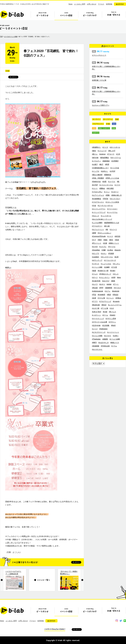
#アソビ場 (104, 308)
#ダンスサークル (107, 257)
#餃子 (101, 164)
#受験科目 (108, 175)
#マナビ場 (101, 298)
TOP (1, 37)
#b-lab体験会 (97, 199)
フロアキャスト (98, 124)
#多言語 (117, 236)
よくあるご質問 (80, 4)
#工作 (118, 154)
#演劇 (104, 250)
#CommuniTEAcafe (99, 236)
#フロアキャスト (98, 202)
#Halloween (103, 329)
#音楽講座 (96, 346)
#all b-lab (95, 158)
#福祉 (105, 240)
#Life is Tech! (97, 312)
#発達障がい (96, 147)
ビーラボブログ (90, 15)
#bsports (118, 250)
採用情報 (109, 4)
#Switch (112, 315)
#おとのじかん (97, 349)
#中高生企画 (105, 346)
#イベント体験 (97, 267)
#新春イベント (114, 243)
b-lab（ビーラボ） (12, 14)
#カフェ (108, 291)
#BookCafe (96, 305)
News (70, 4)
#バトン (107, 192)
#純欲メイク (115, 343)
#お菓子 (95, 164)
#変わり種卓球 (97, 175)
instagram (117, 621)
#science (102, 154)
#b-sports (116, 301)
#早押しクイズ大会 (112, 178)
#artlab (109, 284)
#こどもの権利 (97, 223)
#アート (116, 284)
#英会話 (115, 295)
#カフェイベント (98, 230)
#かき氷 (95, 247)
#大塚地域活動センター (100, 168)
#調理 (94, 233)
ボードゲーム (108, 119)
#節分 (111, 240)
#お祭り (116, 336)
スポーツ (96, 133)
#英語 (109, 295)
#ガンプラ (96, 253)
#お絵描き (96, 257)
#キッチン (116, 264)
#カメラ (95, 284)
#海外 (100, 240)
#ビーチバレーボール (105, 206)
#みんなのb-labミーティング (102, 219)
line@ (125, 621)
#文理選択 (115, 161)
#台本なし (104, 171)
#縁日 (94, 151)
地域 (114, 124)
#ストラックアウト (99, 209)
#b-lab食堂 (101, 295)
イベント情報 (66, 15)
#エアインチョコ (98, 195)
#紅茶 (116, 257)
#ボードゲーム (116, 158)
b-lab (8, 71)
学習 (94, 128)
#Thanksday (96, 339)
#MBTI (94, 343)
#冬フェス (113, 312)
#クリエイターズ (110, 260)
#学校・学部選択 (98, 178)
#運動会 (102, 188)
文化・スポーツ (104, 128)
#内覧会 (118, 298)
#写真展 (111, 253)
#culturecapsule (98, 291)
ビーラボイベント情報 (11, 37)
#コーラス (112, 182)
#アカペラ (111, 154)
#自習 (94, 298)
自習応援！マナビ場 (99, 80)
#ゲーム (105, 315)
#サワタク (117, 288)
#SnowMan (96, 250)
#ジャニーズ (102, 151)
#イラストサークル (106, 185)
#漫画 (113, 281)
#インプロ (96, 171)
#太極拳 (107, 267)
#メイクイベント (113, 332)
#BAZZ (104, 305)
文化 (114, 128)
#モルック (96, 216)
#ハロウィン (96, 315)
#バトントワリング (99, 212)
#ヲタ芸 (114, 267)
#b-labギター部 (103, 271)
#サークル (112, 247)
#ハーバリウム (112, 212)
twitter (121, 621)
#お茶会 (110, 250)
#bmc (119, 277)
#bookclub (116, 291)
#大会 (94, 206)
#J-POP (112, 171)
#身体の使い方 (116, 195)
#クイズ (105, 147)
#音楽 (117, 240)
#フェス (95, 274)
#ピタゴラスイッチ (99, 332)
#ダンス (116, 274)
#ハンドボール (106, 216)
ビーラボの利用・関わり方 (114, 15)
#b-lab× (113, 271)
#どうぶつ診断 (115, 339)
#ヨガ (112, 308)
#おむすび (106, 281)
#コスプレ (103, 247)
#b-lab (105, 312)
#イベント (110, 298)
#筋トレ (95, 154)
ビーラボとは (43, 15)
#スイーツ (113, 230)
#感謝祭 (105, 339)
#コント (95, 188)
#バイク (110, 236)
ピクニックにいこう (99, 55)
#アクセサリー (97, 226)
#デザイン (112, 322)
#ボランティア (97, 260)
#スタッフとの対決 (112, 202)
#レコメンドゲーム (115, 305)
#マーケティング (98, 319)
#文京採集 (106, 325)
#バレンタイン (104, 277)
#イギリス (96, 264)
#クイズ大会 (115, 168)
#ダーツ (95, 277)
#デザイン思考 (111, 319)
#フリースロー (112, 209)
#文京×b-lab (96, 325)
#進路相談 (106, 161)
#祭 (107, 230)
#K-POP (95, 185)
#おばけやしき (103, 343)
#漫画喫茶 (109, 288)
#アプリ (95, 301)
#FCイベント (97, 243)
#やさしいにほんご (104, 233)
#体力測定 (110, 188)
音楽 (117, 119)
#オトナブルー (115, 199)
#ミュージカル (106, 264)
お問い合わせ (92, 4)
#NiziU (113, 325)
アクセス (101, 4)
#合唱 (104, 182)
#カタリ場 (96, 308)
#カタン (104, 253)
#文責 (105, 243)
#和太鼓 (95, 288)
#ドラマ (117, 185)
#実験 (108, 195)
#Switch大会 (96, 182)
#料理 (107, 164)
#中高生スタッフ (105, 274)
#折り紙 (107, 226)
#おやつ (102, 284)
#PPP (101, 288)
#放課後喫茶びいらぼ (111, 223)
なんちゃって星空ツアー (101, 105)
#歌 (118, 182)
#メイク (95, 329)
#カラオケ (108, 336)
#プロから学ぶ (97, 192)
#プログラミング (105, 301)
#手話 (94, 295)
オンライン (96, 119)
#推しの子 (112, 151)
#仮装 (94, 271)
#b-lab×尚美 (96, 281)
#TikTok (105, 199)
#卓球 (113, 277)
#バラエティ (96, 161)
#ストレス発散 (97, 336)
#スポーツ (115, 192)
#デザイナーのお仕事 (100, 322)
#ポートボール (115, 147)
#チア (94, 240)
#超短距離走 (104, 158)
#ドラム (114, 346)
